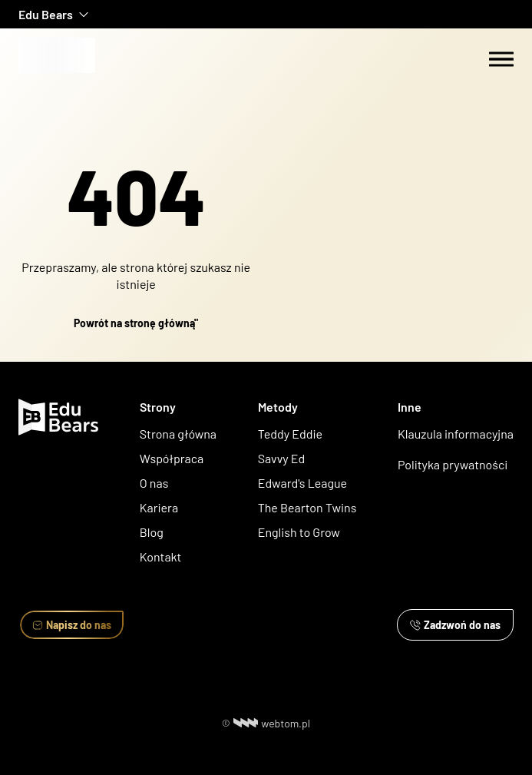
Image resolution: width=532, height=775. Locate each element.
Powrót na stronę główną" (136, 323)
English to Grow (299, 532)
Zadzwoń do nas (455, 625)
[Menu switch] (501, 59)
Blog (152, 532)
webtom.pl (272, 723)
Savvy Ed (282, 458)
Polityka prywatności (453, 464)
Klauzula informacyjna (456, 434)
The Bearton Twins (307, 507)
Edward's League (302, 483)
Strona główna (178, 434)
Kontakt (161, 556)
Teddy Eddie (290, 434)
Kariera (159, 507)
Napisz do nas (72, 625)
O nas (155, 483)
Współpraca (172, 458)
